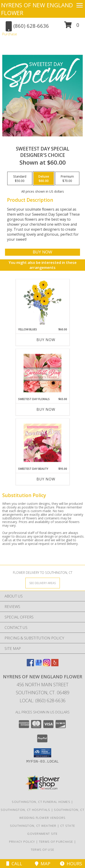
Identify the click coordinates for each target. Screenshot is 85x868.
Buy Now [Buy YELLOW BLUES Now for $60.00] (46, 340)
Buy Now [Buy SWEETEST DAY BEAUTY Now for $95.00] (46, 479)
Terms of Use (43, 850)
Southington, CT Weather (33, 826)
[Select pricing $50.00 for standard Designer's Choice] (20, 179)
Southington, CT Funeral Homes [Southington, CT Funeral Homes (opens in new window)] (41, 802)
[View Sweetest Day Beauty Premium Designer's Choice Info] (42, 443)
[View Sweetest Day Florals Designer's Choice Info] (42, 373)
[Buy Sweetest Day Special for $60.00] (42, 252)
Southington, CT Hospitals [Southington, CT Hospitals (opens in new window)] (25, 810)
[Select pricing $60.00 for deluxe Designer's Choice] (44, 179)
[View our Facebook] (30, 665)
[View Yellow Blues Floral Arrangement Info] (42, 303)
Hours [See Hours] (71, 864)
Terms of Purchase (56, 842)
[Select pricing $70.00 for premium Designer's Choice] (67, 179)
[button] (72, 27)
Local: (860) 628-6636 (43, 701)
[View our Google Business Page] (39, 665)
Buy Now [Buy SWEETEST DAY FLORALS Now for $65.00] (46, 409)
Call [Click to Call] (14, 864)
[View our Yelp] (55, 665)
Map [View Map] (43, 864)
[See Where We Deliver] (43, 583)
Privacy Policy (22, 842)
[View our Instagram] (47, 665)
